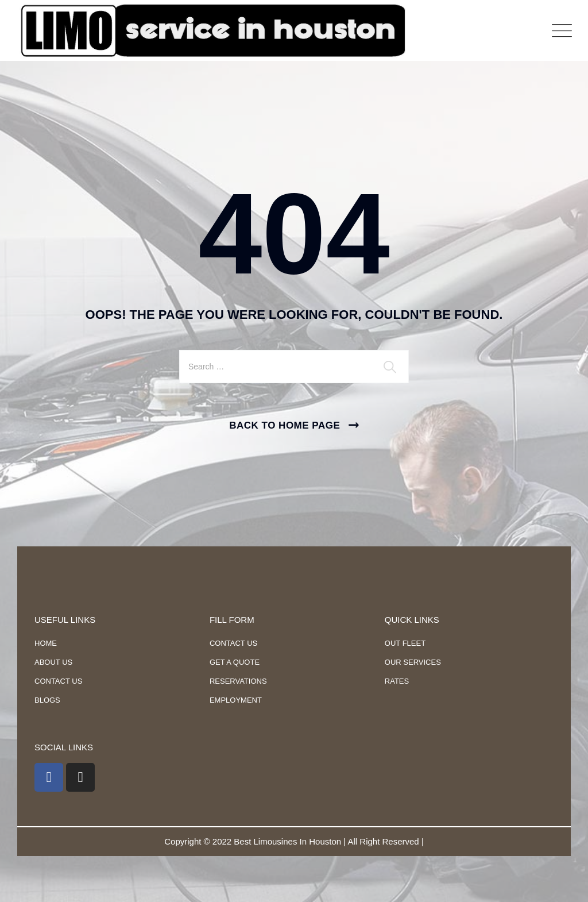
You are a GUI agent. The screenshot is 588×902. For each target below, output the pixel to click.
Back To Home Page (285, 425)
